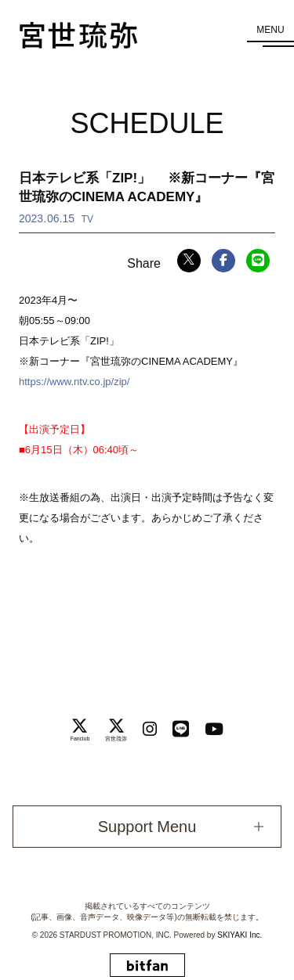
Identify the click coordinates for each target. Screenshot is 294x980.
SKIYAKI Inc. (240, 935)
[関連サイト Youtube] (214, 729)
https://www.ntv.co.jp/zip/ (74, 382)
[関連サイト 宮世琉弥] (116, 730)
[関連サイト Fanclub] (80, 730)
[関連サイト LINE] (181, 729)
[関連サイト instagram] (150, 729)
